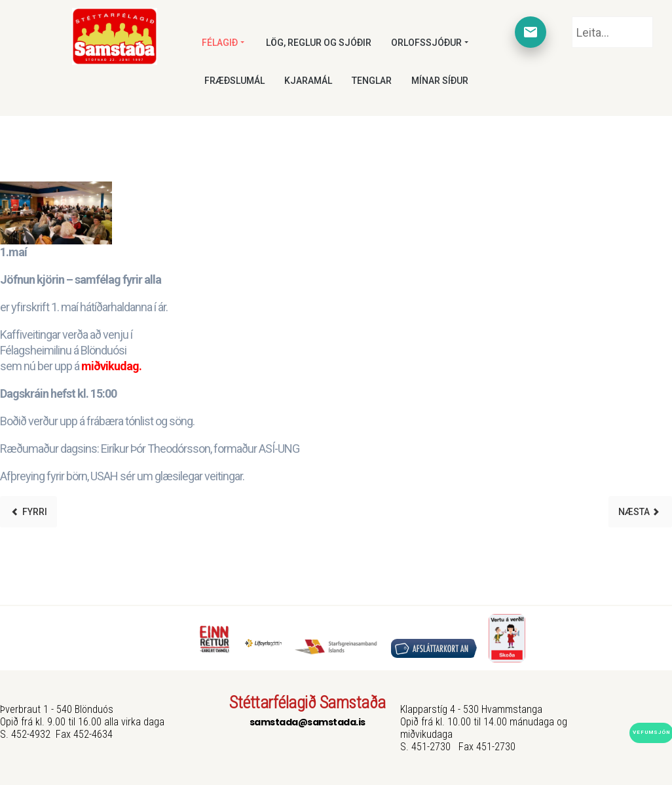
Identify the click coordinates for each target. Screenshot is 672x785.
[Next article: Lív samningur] (640, 512)
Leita (572, 17)
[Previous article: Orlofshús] (28, 512)
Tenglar (372, 81)
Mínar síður (440, 81)
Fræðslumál (234, 81)
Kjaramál (308, 81)
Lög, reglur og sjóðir (319, 43)
